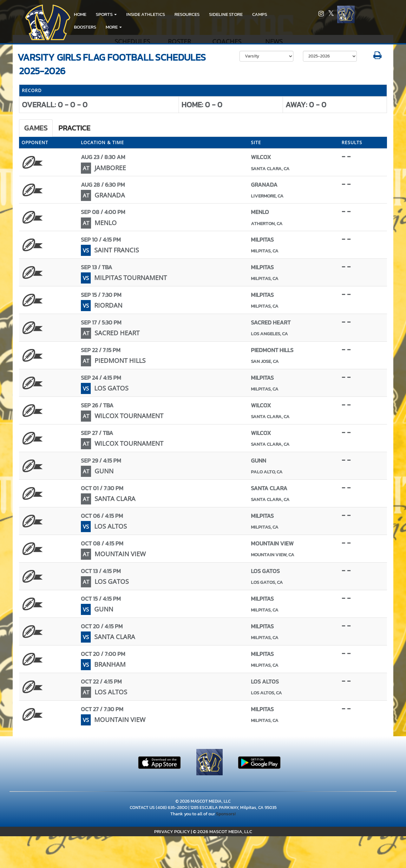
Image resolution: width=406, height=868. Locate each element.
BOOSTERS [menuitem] (85, 27)
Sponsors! (226, 814)
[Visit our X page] (331, 14)
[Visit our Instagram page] (322, 14)
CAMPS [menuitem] (260, 14)
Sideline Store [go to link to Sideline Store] (226, 14)
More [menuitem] (114, 27)
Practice (74, 128)
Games (36, 128)
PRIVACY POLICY (172, 831)
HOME (80, 14)
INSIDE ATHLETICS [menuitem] (146, 14)
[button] (106, 14)
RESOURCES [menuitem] (187, 14)
